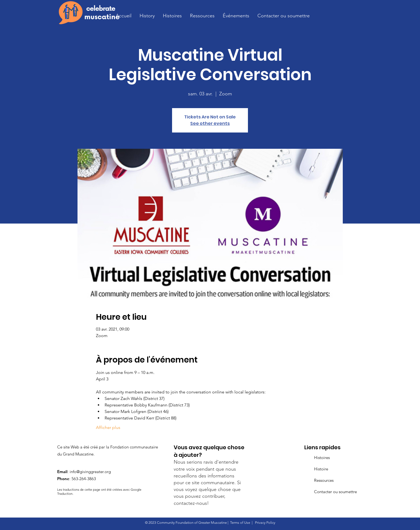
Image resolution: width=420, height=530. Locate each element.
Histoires (322, 458)
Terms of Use (240, 523)
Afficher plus (108, 427)
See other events (210, 123)
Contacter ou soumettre (335, 492)
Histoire (321, 469)
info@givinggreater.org (90, 472)
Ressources (324, 480)
